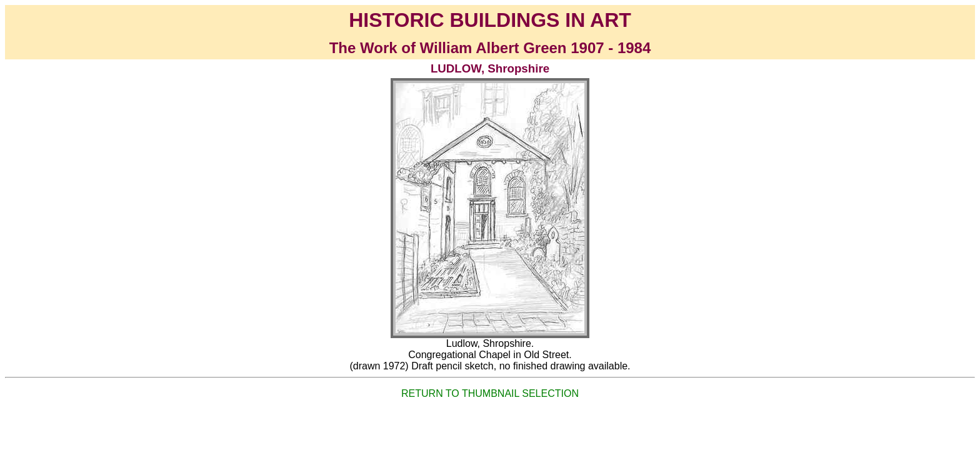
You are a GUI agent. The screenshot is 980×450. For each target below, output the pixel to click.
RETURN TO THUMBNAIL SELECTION (490, 393)
